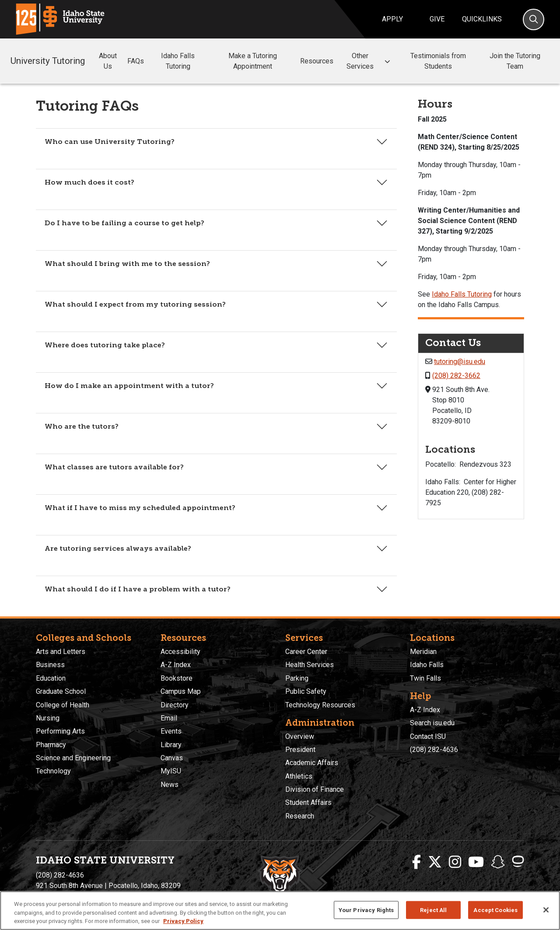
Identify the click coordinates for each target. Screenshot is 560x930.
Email (169, 718)
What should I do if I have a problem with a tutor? (138, 589)
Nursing (48, 718)
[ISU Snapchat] (498, 862)
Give (437, 19)
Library (171, 745)
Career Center (306, 652)
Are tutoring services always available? (118, 548)
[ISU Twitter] (435, 862)
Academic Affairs (312, 763)
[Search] (534, 19)
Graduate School (61, 691)
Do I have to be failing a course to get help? (124, 223)
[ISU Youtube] (476, 862)
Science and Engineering (73, 758)
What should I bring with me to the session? (127, 264)
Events (171, 731)
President (300, 750)
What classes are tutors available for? (114, 467)
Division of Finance (315, 789)
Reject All (433, 910)
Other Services (369, 61)
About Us (108, 61)
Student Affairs (308, 802)
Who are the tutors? (82, 426)
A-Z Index (176, 665)
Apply (392, 19)
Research (300, 816)
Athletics (299, 776)
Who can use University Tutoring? (110, 142)
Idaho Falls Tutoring (178, 61)
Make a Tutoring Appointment (253, 61)
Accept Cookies (495, 910)
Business (50, 665)
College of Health (63, 705)
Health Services (310, 665)
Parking (297, 678)
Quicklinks (482, 19)
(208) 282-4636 (434, 750)
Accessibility (180, 652)
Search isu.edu (432, 723)
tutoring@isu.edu (460, 362)
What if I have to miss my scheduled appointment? (140, 508)
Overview (300, 736)
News (170, 785)
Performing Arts (60, 731)
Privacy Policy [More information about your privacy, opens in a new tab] (183, 921)
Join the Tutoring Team (515, 61)
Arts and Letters (61, 652)
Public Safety (306, 691)
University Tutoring (48, 61)
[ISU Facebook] (416, 862)
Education (51, 678)
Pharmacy (51, 745)
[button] (387, 61)
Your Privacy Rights (366, 910)
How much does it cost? (89, 182)
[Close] (546, 910)
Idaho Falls (427, 665)
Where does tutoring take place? (105, 345)
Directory (175, 705)
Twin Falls (425, 678)
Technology (53, 771)
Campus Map (181, 691)
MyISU (171, 771)
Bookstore (177, 678)
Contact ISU (428, 736)
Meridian (423, 652)
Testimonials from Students (438, 61)
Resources (317, 61)
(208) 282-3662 (456, 376)
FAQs (136, 61)
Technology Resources (320, 705)
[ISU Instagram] (455, 862)
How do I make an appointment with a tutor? (129, 386)
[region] (280, 911)
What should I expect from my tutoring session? (135, 304)
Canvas (172, 758)
